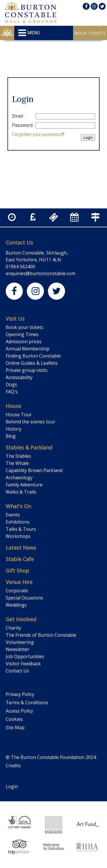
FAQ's (12, 392)
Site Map (15, 727)
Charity (13, 628)
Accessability (19, 377)
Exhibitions (18, 522)
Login (12, 786)
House (13, 406)
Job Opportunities (25, 656)
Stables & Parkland (29, 447)
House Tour (19, 415)
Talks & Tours (21, 529)
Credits (13, 766)
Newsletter (18, 649)
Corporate (17, 591)
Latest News (21, 548)
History (14, 429)
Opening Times (22, 334)
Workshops (18, 536)
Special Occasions (24, 598)
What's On (18, 506)
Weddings (16, 605)
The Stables (18, 456)
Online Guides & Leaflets (32, 363)
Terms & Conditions (27, 703)
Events (13, 515)
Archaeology (19, 478)
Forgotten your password (37, 134)
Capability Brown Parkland (34, 470)
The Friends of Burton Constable (41, 635)
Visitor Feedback (23, 664)
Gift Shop (17, 571)
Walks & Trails (21, 492)
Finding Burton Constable (33, 356)
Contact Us (19, 242)
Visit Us (15, 319)
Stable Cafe (20, 559)
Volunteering (20, 642)
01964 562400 (20, 267)
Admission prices (24, 342)
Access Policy (19, 711)
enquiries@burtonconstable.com (41, 273)
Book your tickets (25, 327)
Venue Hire (19, 582)
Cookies (14, 719)
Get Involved (21, 619)
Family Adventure (24, 485)
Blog (11, 436)
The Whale (17, 463)
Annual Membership (28, 349)
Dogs (11, 384)
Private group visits (27, 370)
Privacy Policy (20, 694)
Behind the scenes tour (31, 422)
